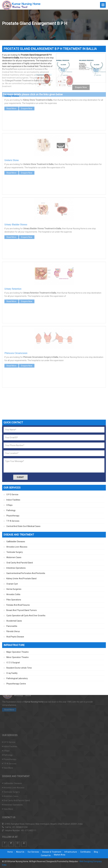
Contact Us (46, 855)
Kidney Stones (12, 64)
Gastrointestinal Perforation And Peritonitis (26, 573)
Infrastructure (71, 852)
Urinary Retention (13, 257)
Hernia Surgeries (14, 589)
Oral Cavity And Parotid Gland (20, 563)
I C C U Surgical (13, 663)
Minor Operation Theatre (18, 657)
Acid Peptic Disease (15, 637)
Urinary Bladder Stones (16, 193)
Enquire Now (27, 77)
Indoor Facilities (13, 500)
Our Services (33, 852)
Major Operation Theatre (18, 652)
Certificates (85, 852)
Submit (20, 477)
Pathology (11, 510)
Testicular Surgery (15, 552)
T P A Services (13, 521)
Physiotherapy (13, 516)
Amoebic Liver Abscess (17, 547)
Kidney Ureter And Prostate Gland (21, 579)
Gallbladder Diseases (16, 542)
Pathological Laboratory (17, 678)
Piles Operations (14, 600)
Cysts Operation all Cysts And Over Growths (26, 616)
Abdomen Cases (14, 557)
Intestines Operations (16, 568)
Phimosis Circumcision (16, 321)
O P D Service (12, 495)
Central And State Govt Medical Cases (23, 526)
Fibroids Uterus (13, 631)
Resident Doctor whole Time (19, 668)
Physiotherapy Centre (16, 684)
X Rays (9, 505)
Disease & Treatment (52, 852)
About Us (20, 852)
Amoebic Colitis (13, 594)
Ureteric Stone (12, 129)
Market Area (60, 855)
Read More (11, 77)
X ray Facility (12, 673)
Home (10, 852)
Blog (96, 852)
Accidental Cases (14, 621)
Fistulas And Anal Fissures (18, 605)
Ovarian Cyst (12, 584)
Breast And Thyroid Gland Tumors (22, 610)
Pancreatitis (12, 626)
